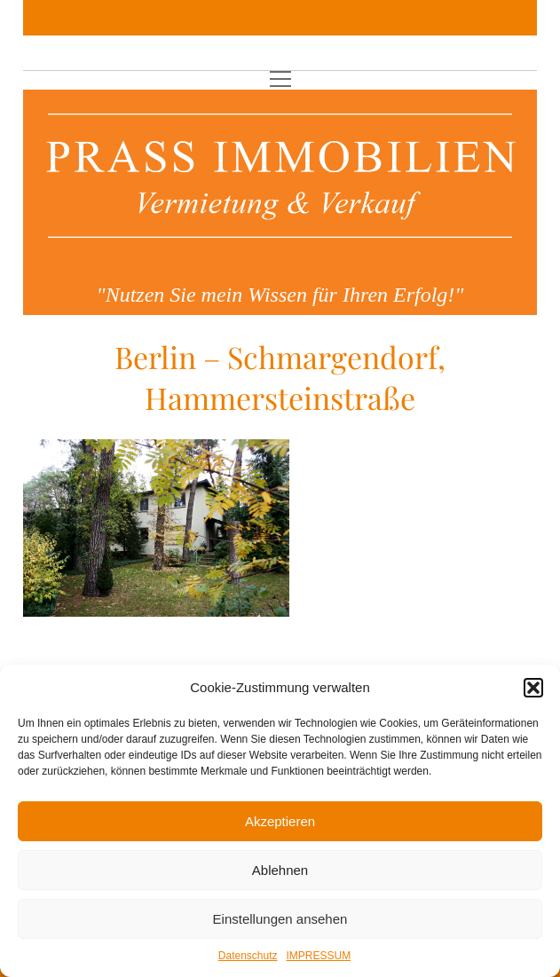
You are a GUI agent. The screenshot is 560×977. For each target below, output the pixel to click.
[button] (533, 688)
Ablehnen (280, 870)
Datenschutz (248, 956)
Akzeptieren (280, 821)
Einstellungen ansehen (280, 919)
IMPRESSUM (319, 956)
